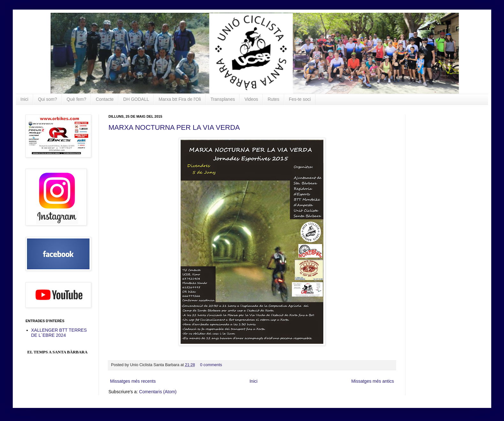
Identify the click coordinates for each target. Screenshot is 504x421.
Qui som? (48, 99)
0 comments (211, 365)
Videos (251, 99)
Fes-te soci (300, 99)
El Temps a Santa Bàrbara (58, 352)
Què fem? (76, 99)
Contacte (105, 99)
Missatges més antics (373, 381)
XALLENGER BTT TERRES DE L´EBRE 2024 (59, 333)
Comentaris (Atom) (158, 392)
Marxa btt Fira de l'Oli (180, 99)
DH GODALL (136, 99)
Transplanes (223, 99)
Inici (24, 99)
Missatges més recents (133, 381)
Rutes (274, 99)
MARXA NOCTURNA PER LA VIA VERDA (174, 127)
